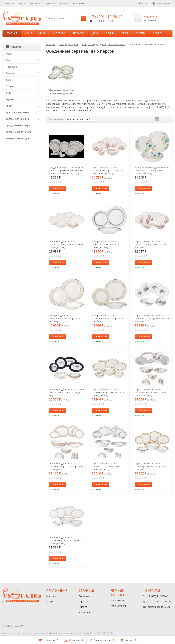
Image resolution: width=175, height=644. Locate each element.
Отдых (110, 33)
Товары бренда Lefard (18, 132)
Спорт (157, 33)
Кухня (28, 33)
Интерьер (59, 33)
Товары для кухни (68, 44)
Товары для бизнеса (17, 119)
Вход (143, 3)
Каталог (14, 47)
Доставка (35, 3)
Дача (95, 33)
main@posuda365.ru (159, 607)
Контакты (78, 3)
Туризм (140, 33)
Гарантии (50, 3)
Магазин (10, 3)
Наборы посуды (90, 44)
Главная (12, 33)
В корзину (57, 188)
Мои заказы (118, 600)
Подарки (79, 33)
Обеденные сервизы (113, 44)
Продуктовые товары (18, 125)
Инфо (22, 3)
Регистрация (161, 3)
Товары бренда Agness (19, 138)
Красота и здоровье (17, 112)
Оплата (64, 3)
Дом (42, 33)
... (169, 33)
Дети (125, 33)
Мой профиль (119, 606)
